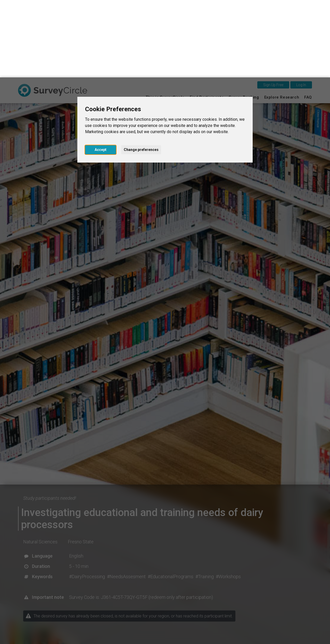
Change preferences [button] (141, 72)
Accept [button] (101, 72)
